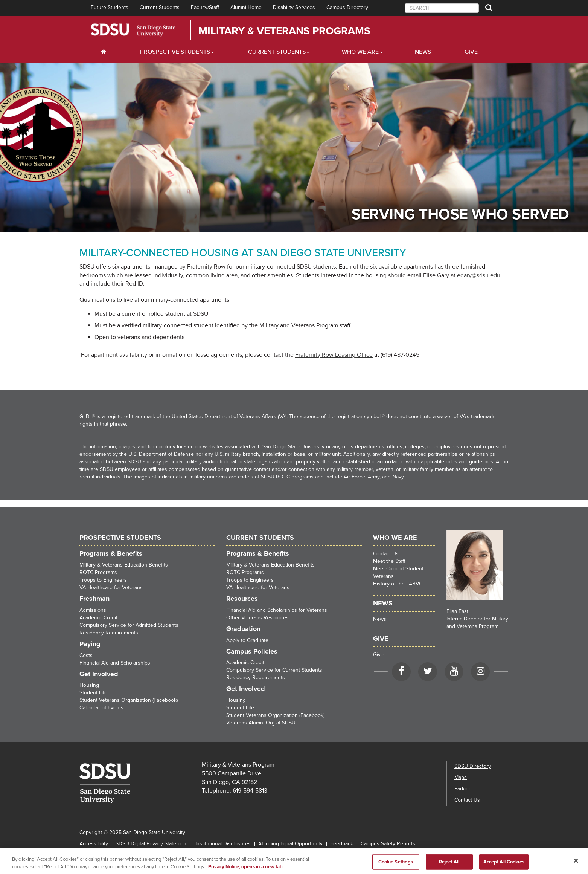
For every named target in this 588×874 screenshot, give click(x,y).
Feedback (342, 844)
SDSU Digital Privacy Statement (152, 844)
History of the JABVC (398, 584)
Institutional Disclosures (223, 844)
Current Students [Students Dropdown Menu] (277, 52)
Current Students (160, 7)
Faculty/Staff (205, 7)
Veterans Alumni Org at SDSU (261, 723)
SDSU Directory (473, 766)
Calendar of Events (101, 708)
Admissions (93, 610)
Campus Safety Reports (388, 844)
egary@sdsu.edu (479, 275)
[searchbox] (442, 8)
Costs (86, 655)
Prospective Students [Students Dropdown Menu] (175, 52)
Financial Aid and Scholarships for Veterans (277, 610)
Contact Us (386, 554)
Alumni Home (246, 7)
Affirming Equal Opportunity (290, 844)
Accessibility (94, 844)
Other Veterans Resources (257, 618)
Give (471, 52)
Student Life (93, 693)
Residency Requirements (109, 633)
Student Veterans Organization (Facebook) (129, 700)
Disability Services (294, 7)
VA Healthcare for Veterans (111, 588)
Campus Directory (347, 7)
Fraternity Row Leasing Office (334, 355)
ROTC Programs (98, 572)
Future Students (110, 7)
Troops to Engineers (103, 580)
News (423, 52)
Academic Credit (98, 618)
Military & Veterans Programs (284, 31)
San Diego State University (133, 30)
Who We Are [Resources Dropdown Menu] (360, 52)
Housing (89, 685)
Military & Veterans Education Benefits (124, 565)
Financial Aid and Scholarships (115, 663)
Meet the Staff (389, 561)
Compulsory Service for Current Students (274, 670)
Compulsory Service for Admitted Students (129, 625)
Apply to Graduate (247, 640)
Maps (461, 777)
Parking (463, 789)
